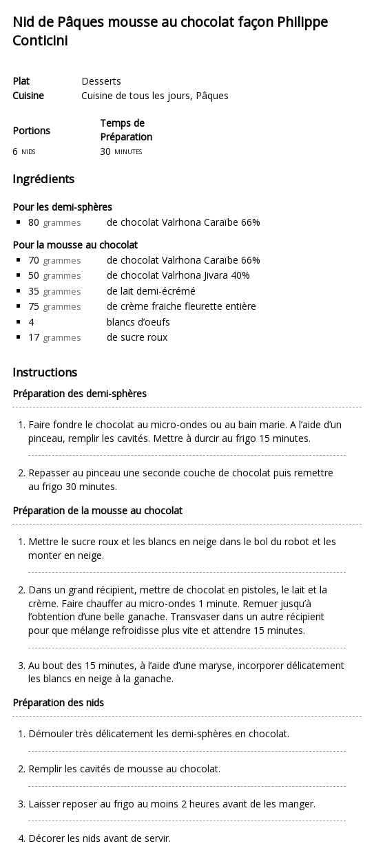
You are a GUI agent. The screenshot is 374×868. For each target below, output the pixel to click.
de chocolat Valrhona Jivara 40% (178, 275)
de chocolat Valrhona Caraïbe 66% (184, 222)
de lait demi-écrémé (151, 291)
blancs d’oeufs (138, 322)
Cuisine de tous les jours (136, 95)
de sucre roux (137, 337)
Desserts (101, 81)
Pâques (212, 95)
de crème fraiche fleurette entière (181, 306)
